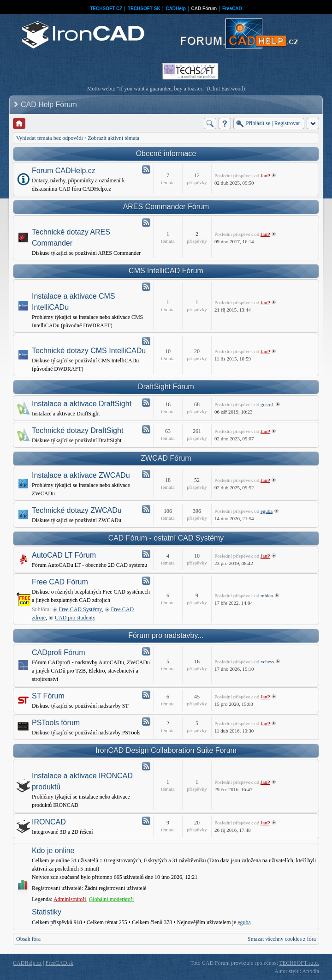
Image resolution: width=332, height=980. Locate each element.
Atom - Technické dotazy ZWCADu (146, 509)
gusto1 (267, 404)
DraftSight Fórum (166, 387)
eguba (267, 511)
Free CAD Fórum (60, 582)
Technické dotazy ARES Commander (71, 237)
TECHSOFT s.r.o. (299, 963)
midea (267, 595)
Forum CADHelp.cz (64, 171)
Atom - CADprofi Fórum (146, 651)
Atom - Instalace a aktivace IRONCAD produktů (146, 766)
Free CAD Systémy (80, 609)
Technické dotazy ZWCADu (77, 510)
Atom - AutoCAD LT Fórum (146, 554)
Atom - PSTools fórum (146, 721)
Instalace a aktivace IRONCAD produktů (82, 781)
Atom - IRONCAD (146, 821)
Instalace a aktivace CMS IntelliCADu (74, 302)
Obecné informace (166, 153)
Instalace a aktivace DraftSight (82, 404)
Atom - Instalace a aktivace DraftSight (146, 403)
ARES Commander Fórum (166, 207)
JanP (265, 175)
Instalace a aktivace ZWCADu (81, 475)
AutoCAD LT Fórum (64, 555)
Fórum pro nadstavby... (166, 635)
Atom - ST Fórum (146, 695)
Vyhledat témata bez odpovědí (50, 138)
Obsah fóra (28, 939)
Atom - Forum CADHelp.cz (146, 169)
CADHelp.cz (27, 963)
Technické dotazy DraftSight (77, 430)
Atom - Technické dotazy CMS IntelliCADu (146, 341)
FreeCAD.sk (59, 963)
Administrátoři (70, 899)
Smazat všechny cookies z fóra (282, 939)
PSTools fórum (56, 723)
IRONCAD (49, 822)
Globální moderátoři (112, 899)
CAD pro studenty (75, 618)
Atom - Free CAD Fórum (146, 581)
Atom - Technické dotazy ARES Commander (146, 222)
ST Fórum (48, 696)
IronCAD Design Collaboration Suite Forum (166, 750)
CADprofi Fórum (59, 652)
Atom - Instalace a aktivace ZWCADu (146, 474)
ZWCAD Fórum (166, 458)
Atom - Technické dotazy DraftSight (146, 429)
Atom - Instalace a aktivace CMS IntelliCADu (146, 287)
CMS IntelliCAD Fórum (166, 271)
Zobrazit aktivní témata (113, 138)
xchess (267, 661)
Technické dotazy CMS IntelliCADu (89, 351)
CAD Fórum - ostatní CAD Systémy (166, 538)
